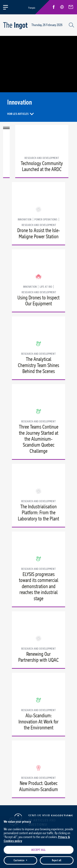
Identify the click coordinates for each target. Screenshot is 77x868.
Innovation (25, 219)
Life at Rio (46, 287)
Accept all (38, 750)
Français (32, 8)
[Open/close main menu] (8, 7)
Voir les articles (18, 114)
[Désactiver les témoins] (69, 849)
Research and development (42, 158)
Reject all (57, 760)
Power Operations (46, 219)
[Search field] (71, 25)
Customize (20, 760)
